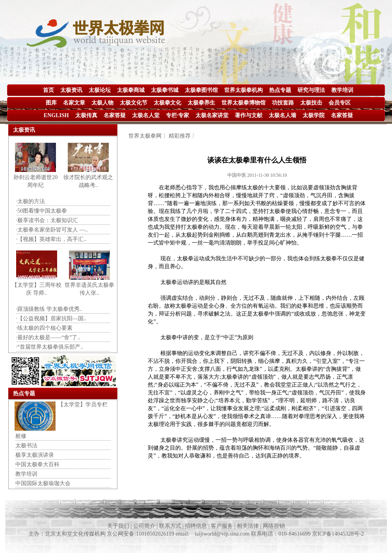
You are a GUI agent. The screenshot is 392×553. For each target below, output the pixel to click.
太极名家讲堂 (212, 115)
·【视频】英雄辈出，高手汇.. (51, 239)
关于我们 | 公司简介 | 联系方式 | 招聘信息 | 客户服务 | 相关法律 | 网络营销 (196, 526)
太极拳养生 (201, 103)
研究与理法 (311, 90)
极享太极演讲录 (35, 455)
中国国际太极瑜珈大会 (43, 483)
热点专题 (280, 90)
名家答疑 (115, 115)
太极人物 (102, 103)
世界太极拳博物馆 (243, 103)
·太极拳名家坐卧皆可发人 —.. (52, 230)
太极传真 (86, 115)
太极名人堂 (146, 115)
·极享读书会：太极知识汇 (47, 220)
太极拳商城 (131, 90)
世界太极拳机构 (243, 90)
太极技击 (311, 103)
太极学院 (314, 115)
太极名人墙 (282, 115)
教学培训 (342, 90)
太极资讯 (71, 90)
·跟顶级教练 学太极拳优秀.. (49, 309)
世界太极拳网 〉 (149, 136)
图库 (51, 103)
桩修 (21, 436)
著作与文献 (249, 115)
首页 (48, 90)
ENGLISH (56, 115)
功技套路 (283, 103)
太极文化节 (134, 103)
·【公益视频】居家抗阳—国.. (51, 319)
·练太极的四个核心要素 (45, 328)
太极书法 (26, 446)
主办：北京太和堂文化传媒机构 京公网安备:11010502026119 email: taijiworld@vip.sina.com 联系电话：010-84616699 (170, 534)
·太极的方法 (31, 201)
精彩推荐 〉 (183, 136)
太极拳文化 (167, 103)
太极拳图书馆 (201, 90)
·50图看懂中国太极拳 (42, 211)
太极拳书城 (165, 90)
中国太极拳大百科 (37, 464)
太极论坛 (100, 90)
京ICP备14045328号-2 (338, 534)
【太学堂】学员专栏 (83, 404)
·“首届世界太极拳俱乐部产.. (50, 347)
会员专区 (340, 103)
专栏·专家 (178, 115)
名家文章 (74, 103)
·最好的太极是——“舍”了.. (48, 337)
